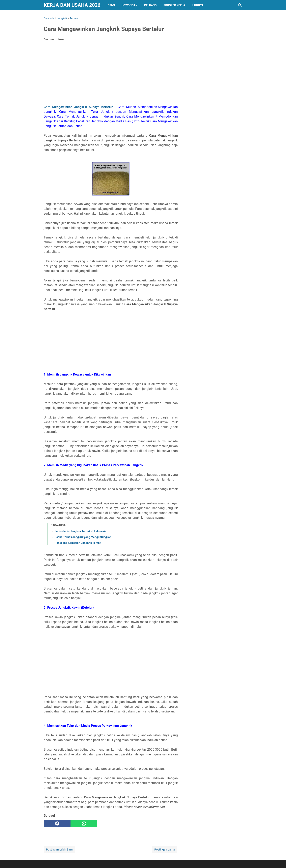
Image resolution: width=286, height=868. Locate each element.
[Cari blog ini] (240, 5)
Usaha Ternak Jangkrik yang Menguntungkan (83, 537)
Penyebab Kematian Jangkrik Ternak (78, 543)
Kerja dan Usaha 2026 (72, 5)
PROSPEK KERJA (174, 5)
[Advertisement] (111, 74)
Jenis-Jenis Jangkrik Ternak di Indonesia (81, 531)
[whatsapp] (84, 824)
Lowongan (130, 5)
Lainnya (198, 5)
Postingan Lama (165, 850)
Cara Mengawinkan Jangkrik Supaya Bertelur (78, 107)
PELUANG (150, 5)
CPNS (111, 5)
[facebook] (57, 824)
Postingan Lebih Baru (59, 850)
